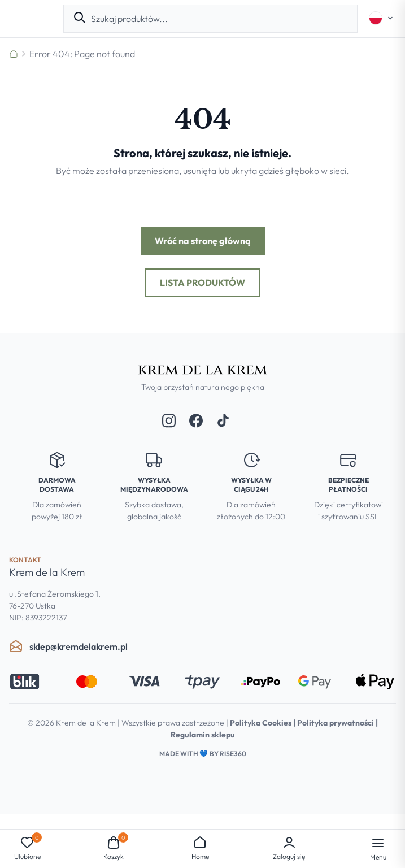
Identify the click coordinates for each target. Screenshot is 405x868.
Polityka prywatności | (337, 723)
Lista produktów (202, 283)
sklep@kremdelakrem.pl (68, 646)
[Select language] (381, 18)
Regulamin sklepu (203, 735)
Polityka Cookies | (264, 723)
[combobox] (219, 19)
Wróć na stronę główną (203, 241)
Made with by (203, 754)
